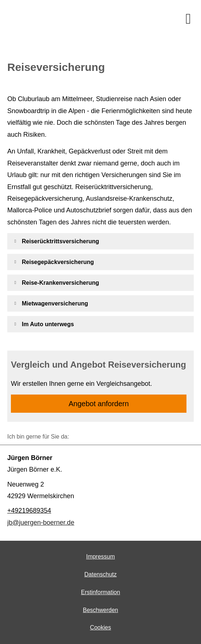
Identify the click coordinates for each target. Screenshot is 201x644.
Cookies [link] (101, 627)
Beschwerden (100, 610)
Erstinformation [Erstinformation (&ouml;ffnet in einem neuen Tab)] (101, 592)
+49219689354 (29, 511)
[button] (61, 241)
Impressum (100, 557)
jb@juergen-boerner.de (41, 523)
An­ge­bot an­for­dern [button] (99, 404)
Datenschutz (100, 574)
